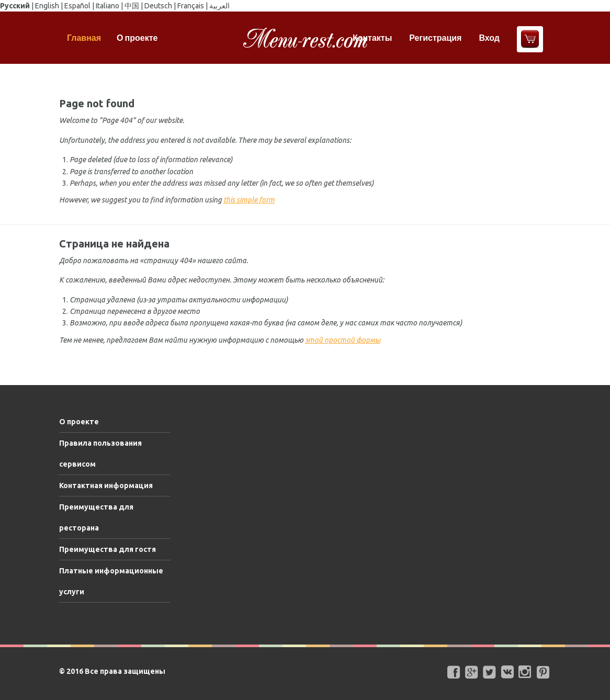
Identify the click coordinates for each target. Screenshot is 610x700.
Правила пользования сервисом (100, 454)
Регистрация (435, 38)
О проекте (137, 38)
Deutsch (158, 6)
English (47, 6)
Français (191, 6)
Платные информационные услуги (111, 581)
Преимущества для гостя (108, 549)
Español (77, 6)
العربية (219, 6)
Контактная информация (106, 486)
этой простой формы (343, 340)
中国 (132, 6)
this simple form (249, 200)
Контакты (372, 38)
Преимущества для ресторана (96, 517)
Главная (84, 38)
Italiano (108, 6)
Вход (489, 38)
